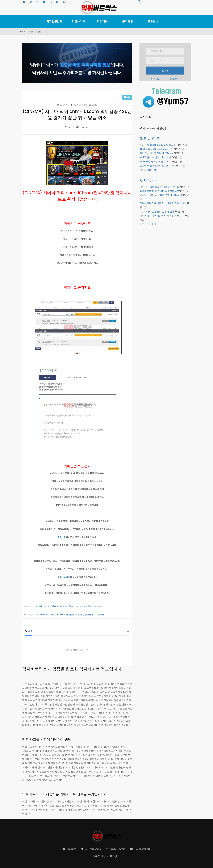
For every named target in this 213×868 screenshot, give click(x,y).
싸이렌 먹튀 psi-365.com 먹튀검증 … (159, 145)
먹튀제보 (102, 21)
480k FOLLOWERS (91, 849)
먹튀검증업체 (54, 21)
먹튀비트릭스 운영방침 (155, 128)
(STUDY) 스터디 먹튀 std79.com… (157, 153)
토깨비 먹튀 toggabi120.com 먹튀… (158, 166)
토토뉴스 (153, 21)
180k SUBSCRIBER (140, 849)
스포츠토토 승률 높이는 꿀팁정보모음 (159, 191)
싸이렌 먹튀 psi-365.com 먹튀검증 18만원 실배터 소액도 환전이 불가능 (68, 606)
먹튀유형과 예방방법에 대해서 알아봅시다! (162, 216)
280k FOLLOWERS (115, 849)
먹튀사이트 (78, 21)
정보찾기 (175, 79)
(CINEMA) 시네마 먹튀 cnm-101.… (157, 149)
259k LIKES (69, 849)
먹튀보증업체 (64, 577)
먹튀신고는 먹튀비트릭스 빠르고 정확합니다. (163, 203)
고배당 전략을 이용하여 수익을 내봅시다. (161, 195)
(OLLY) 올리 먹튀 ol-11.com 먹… (156, 157)
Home (23, 32)
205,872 (83, 127)
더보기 (149, 170)
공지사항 (128, 21)
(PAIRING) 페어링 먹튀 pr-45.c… (156, 162)
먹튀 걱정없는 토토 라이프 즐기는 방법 (160, 187)
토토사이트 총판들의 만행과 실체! (157, 211)
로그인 (165, 71)
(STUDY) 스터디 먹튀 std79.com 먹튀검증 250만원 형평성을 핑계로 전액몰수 (71, 614)
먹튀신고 (62, 537)
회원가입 (156, 79)
